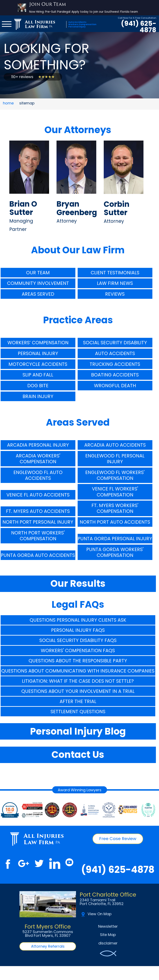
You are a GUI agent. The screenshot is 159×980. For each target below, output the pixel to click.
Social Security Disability (115, 343)
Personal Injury (38, 353)
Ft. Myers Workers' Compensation (115, 508)
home (8, 103)
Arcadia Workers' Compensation (38, 459)
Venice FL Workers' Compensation (115, 492)
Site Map (108, 935)
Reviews (115, 294)
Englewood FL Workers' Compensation (115, 475)
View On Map (96, 914)
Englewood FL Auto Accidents (38, 475)
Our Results (78, 584)
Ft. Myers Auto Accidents (38, 511)
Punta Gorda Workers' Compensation (115, 552)
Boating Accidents (115, 375)
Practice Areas (78, 320)
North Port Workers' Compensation (38, 536)
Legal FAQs (78, 605)
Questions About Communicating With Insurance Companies (78, 671)
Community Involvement (38, 283)
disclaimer (108, 943)
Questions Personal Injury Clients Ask (78, 620)
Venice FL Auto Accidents (38, 495)
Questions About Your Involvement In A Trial (78, 691)
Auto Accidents (115, 353)
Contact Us (78, 755)
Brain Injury (38, 396)
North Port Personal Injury (38, 522)
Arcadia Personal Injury (38, 445)
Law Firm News (115, 283)
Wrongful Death (115, 386)
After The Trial (78, 701)
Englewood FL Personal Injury (115, 459)
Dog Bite (38, 386)
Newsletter (108, 926)
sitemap (27, 103)
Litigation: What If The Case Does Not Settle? (78, 681)
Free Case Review (118, 839)
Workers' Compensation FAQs (78, 650)
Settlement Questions (78, 712)
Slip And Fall (38, 375)
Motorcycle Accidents (38, 364)
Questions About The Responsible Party (78, 661)
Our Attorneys (78, 130)
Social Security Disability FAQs (78, 640)
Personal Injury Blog (78, 731)
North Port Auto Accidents (115, 522)
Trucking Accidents (115, 364)
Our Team (38, 273)
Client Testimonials (115, 273)
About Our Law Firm (78, 250)
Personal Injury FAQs (78, 630)
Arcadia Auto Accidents (115, 445)
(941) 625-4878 (139, 27)
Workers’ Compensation (38, 343)
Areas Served (38, 294)
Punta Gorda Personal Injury (115, 539)
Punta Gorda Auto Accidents (38, 555)
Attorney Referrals (48, 946)
